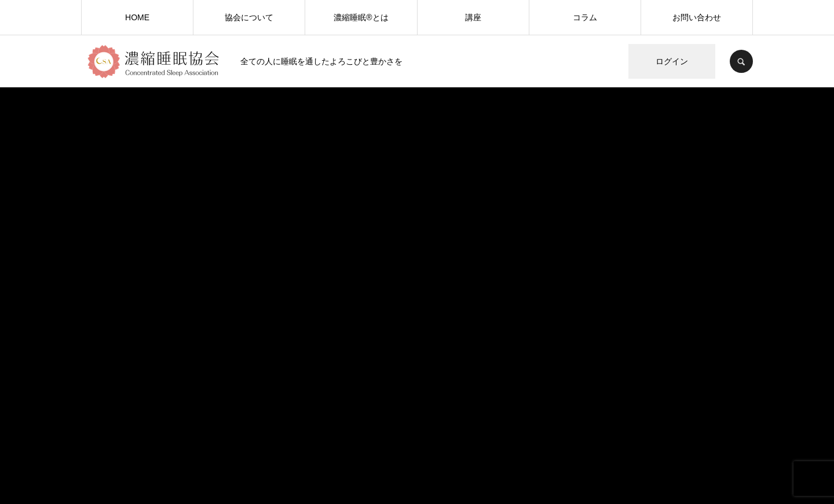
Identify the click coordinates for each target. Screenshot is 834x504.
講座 (473, 17)
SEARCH (741, 61)
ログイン (672, 61)
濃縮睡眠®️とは (361, 17)
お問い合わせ (697, 17)
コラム (585, 17)
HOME (137, 17)
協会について (249, 17)
